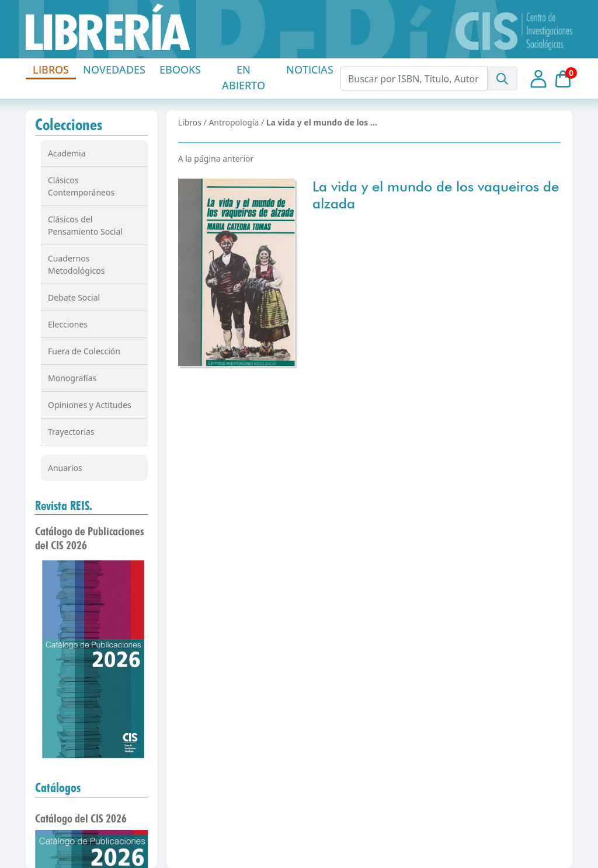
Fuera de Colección (84, 351)
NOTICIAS (310, 69)
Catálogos (58, 787)
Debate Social (74, 297)
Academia (67, 153)
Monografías (72, 378)
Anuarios (65, 468)
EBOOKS (180, 69)
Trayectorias (71, 432)
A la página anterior (216, 158)
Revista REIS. (64, 506)
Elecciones (68, 324)
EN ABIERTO (244, 77)
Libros (190, 122)
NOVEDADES (114, 69)
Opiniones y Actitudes (90, 405)
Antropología (234, 122)
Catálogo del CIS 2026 (81, 818)
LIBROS (51, 69)
